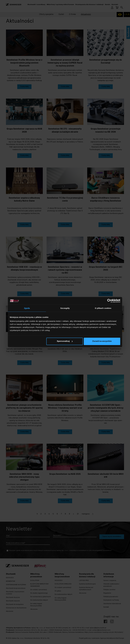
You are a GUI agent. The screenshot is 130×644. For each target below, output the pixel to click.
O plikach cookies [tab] (103, 308)
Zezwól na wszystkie (102, 341)
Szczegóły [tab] (65, 308)
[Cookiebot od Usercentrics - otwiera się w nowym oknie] (109, 301)
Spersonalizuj (65, 341)
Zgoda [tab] (27, 308)
